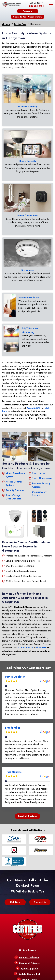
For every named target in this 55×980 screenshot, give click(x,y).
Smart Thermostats (42, 478)
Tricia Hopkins (13, 772)
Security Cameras (15, 490)
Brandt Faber (13, 728)
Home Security (28, 161)
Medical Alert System (39, 494)
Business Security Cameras (41, 485)
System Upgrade (29, 968)
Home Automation (28, 216)
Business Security (28, 107)
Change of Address (29, 963)
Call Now (15, 902)
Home (6, 24)
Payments (28, 11)
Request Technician (29, 957)
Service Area (20, 24)
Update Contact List (29, 974)
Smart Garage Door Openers (13, 497)
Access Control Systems (14, 483)
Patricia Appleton (15, 677)
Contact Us (40, 902)
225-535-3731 (36, 6)
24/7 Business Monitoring (30, 330)
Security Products (29, 298)
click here (41, 648)
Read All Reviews (28, 816)
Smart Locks (39, 473)
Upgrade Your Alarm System (28, 17)
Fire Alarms (28, 270)
